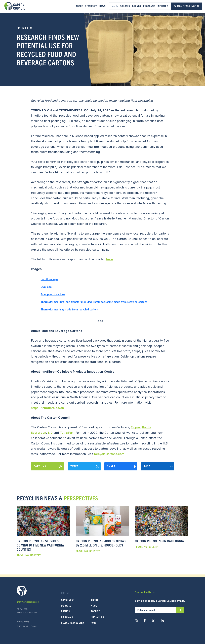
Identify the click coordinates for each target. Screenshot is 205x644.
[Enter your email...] (156, 610)
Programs (149, 6)
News (102, 6)
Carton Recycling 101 (186, 6)
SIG (50, 433)
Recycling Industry (73, 622)
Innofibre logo (49, 279)
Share (121, 466)
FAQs (94, 622)
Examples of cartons (53, 294)
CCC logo (46, 287)
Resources (91, 6)
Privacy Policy (23, 621)
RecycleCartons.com (109, 454)
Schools (125, 6)
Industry (163, 6)
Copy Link (48, 466)
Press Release (25, 28)
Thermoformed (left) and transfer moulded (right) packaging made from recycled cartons (94, 302)
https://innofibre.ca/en (47, 408)
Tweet (85, 466)
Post (158, 466)
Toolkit (95, 611)
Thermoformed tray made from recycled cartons (70, 309)
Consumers (68, 600)
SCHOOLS (66, 606)
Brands (137, 6)
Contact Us (97, 617)
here (110, 259)
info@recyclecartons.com (28, 602)
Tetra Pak (67, 433)
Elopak (136, 427)
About (79, 6)
